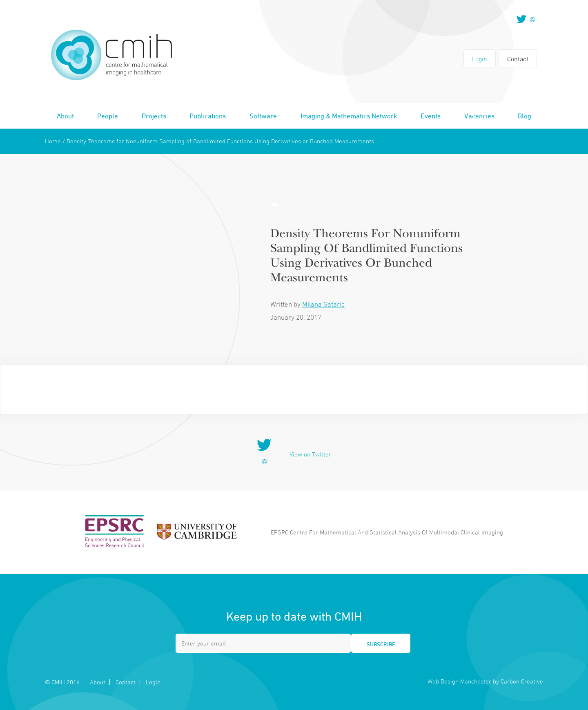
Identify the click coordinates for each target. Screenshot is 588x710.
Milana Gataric (323, 304)
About (65, 116)
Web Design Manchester (459, 681)
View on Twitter (310, 454)
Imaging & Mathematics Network (349, 116)
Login (480, 59)
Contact (518, 59)
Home (53, 141)
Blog (525, 116)
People (108, 116)
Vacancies (479, 116)
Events (431, 116)
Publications (208, 116)
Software (263, 116)
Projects (154, 116)
